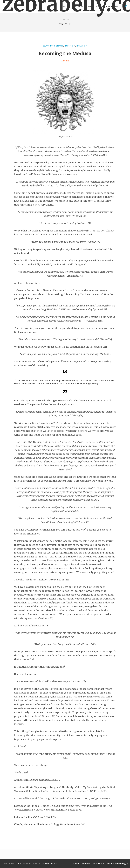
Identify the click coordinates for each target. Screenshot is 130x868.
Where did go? (104, 7)
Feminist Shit (70, 46)
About (66, 7)
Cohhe (18, 864)
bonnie (66, 61)
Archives (79, 7)
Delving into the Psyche (53, 46)
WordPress (51, 864)
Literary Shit (82, 46)
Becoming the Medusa (65, 53)
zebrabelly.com (16, 4)
